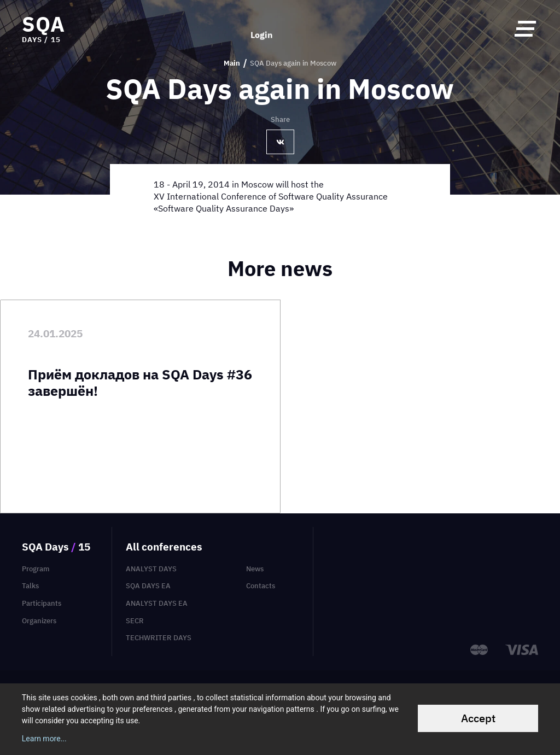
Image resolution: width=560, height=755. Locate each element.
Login (262, 28)
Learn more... (44, 739)
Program (36, 569)
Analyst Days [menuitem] (151, 569)
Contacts (261, 586)
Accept (478, 718)
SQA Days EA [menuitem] (148, 586)
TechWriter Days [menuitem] (159, 638)
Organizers (39, 621)
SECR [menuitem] (135, 621)
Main (232, 63)
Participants (42, 603)
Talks (30, 586)
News (255, 569)
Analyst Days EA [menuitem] (157, 603)
